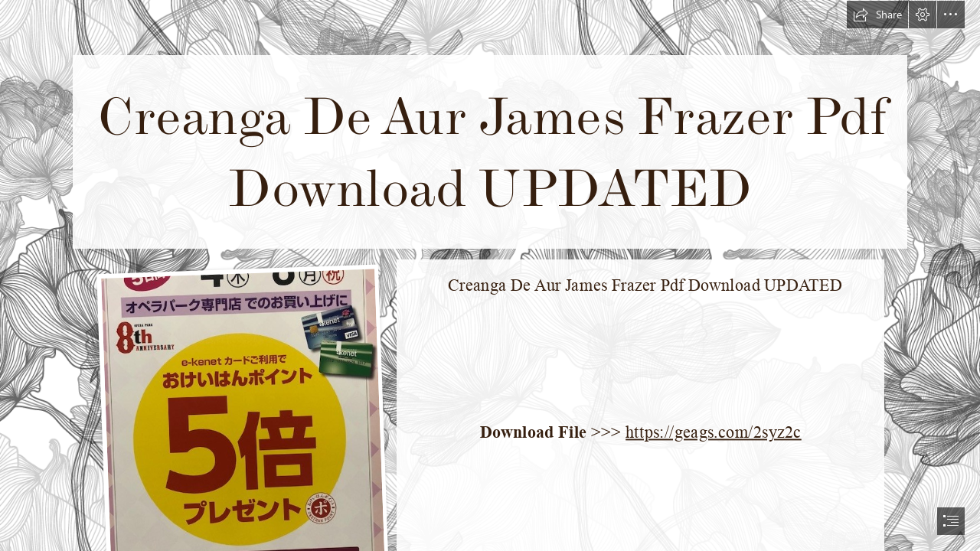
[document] (490, 275)
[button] (877, 15)
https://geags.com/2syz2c (714, 432)
